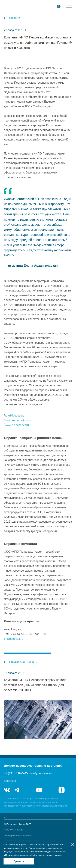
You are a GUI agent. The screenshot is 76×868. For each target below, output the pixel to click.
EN (59, 6)
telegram (17, 790)
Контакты (10, 781)
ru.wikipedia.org (15, 416)
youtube (39, 790)
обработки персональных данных (46, 855)
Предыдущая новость (23, 662)
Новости (15, 18)
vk (7, 790)
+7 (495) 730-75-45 (16, 773)
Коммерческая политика (17, 835)
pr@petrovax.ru (13, 639)
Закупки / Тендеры (14, 830)
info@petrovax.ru (41, 773)
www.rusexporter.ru (17, 425)
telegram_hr (28, 790)
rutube (50, 790)
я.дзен (62, 790)
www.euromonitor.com (19, 420)
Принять (19, 861)
